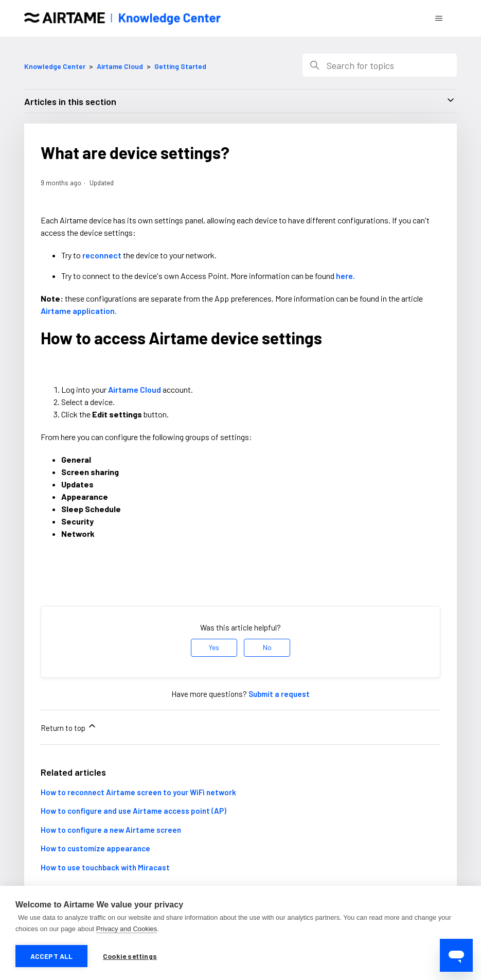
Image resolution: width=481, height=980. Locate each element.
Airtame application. (79, 311)
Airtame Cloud (120, 66)
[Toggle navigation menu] (439, 19)
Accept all (52, 956)
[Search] (380, 65)
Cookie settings (130, 956)
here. (345, 276)
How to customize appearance (95, 848)
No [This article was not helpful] (267, 647)
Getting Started (180, 66)
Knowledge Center (55, 66)
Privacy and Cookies (127, 929)
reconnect (102, 255)
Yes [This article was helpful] (214, 647)
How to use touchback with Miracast (105, 867)
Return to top (69, 727)
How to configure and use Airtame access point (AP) (133, 811)
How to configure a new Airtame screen (111, 830)
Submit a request (279, 694)
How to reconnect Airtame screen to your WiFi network (138, 792)
